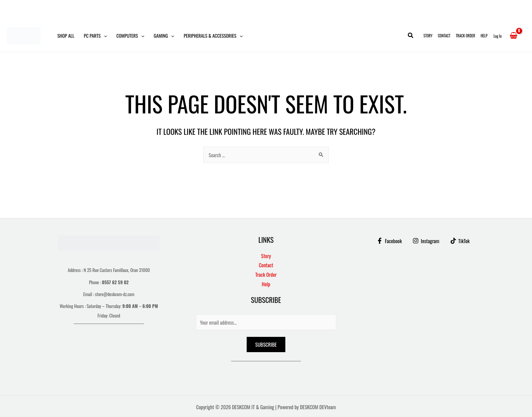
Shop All (66, 35)
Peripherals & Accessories (213, 36)
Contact (444, 36)
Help (484, 36)
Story (428, 36)
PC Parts (95, 36)
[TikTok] (460, 241)
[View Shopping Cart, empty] (514, 36)
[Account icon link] (498, 36)
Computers (130, 36)
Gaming (164, 36)
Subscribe (266, 344)
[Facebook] (389, 241)
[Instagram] (426, 241)
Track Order (466, 36)
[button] (104, 36)
